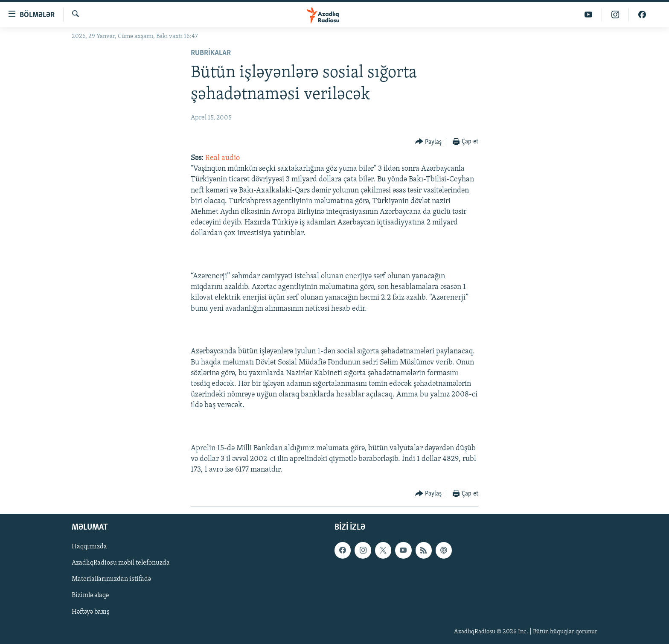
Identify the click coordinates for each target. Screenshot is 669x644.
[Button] (429, 142)
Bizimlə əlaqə (90, 595)
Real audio (223, 158)
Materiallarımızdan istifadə (111, 579)
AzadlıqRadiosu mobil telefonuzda (121, 563)
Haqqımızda (89, 547)
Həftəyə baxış (91, 612)
